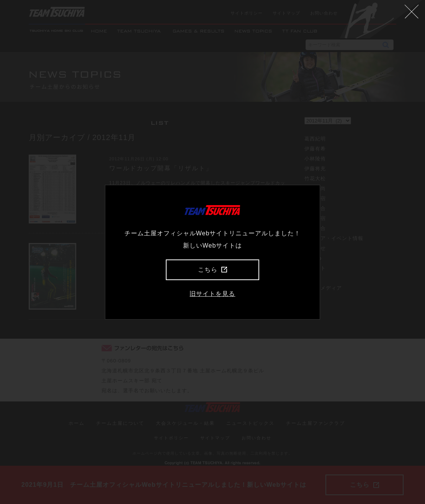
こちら (212, 270)
